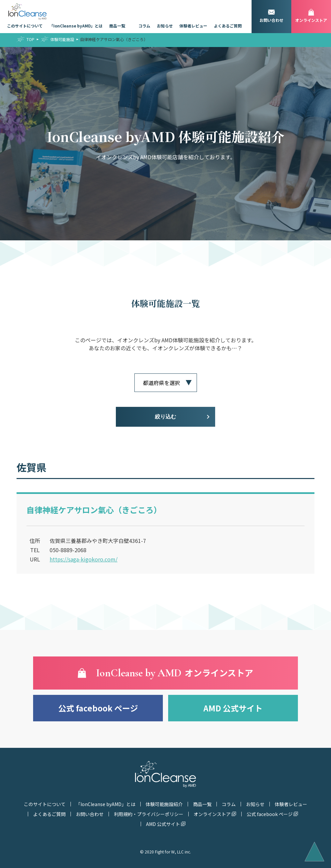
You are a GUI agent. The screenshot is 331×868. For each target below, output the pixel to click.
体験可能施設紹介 (164, 804)
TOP (30, 39)
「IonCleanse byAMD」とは (76, 26)
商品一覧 (117, 26)
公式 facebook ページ (98, 708)
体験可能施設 (62, 39)
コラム (144, 26)
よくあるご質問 (228, 26)
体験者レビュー (193, 26)
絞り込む (165, 417)
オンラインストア (212, 814)
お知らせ (165, 26)
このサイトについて (25, 26)
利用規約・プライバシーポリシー (149, 814)
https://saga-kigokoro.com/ (84, 559)
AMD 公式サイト (233, 708)
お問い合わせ (90, 814)
